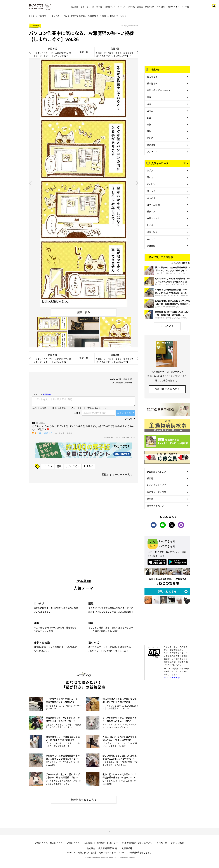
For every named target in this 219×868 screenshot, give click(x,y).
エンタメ (121, 7)
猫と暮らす (152, 77)
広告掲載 (88, 843)
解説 (149, 131)
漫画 (59, 466)
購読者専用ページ (155, 506)
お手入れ (151, 170)
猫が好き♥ (152, 83)
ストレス (151, 191)
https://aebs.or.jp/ (172, 677)
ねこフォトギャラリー (158, 492)
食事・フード (153, 218)
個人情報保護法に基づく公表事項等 (115, 848)
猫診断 (150, 499)
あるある (151, 198)
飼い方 (150, 177)
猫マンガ (90, 7)
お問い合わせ (178, 843)
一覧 (183, 163)
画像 (149, 124)
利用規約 (101, 843)
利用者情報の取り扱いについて (137, 843)
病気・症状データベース (159, 90)
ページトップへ (109, 832)
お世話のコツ (110, 7)
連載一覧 (84, 52)
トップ (32, 16)
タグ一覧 (185, 7)
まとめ (150, 138)
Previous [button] (30, 183)
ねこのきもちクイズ (156, 485)
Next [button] (137, 183)
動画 (149, 118)
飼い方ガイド (174, 7)
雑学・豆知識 (153, 205)
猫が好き (43, 16)
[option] (84, 183)
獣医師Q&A (150, 7)
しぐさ (150, 225)
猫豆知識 (75, 7)
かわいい (151, 184)
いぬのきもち (73, 843)
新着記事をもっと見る (84, 800)
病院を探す (161, 7)
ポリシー (114, 843)
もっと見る (167, 326)
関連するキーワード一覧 (116, 474)
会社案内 (91, 848)
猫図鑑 (140, 7)
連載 (82, 7)
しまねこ (89, 466)
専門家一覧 (162, 843)
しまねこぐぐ (73, 466)
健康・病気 (152, 232)
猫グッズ (151, 211)
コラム (150, 111)
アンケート (152, 152)
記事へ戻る (84, 312)
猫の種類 (151, 145)
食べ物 (99, 7)
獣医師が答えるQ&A (156, 472)
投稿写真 (131, 7)
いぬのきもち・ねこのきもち (49, 843)
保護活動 (151, 246)
